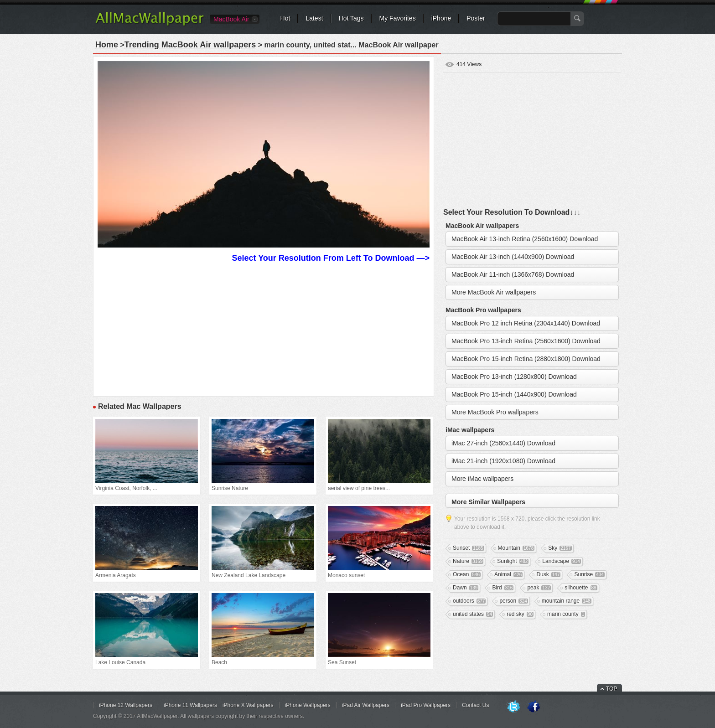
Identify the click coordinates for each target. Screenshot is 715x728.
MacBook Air (231, 19)
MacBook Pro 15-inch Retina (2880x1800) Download (526, 359)
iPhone (441, 18)
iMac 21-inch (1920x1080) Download (503, 461)
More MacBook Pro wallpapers (495, 412)
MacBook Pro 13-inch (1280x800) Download (514, 377)
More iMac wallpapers (482, 479)
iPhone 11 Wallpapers (190, 705)
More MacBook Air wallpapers (494, 292)
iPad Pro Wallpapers (426, 705)
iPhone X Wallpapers (248, 705)
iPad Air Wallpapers (366, 705)
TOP (611, 689)
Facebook (534, 707)
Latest (314, 18)
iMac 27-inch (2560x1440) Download (503, 443)
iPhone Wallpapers (308, 705)
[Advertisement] (264, 328)
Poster (476, 18)
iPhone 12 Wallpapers (126, 705)
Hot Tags (351, 18)
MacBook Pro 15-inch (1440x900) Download (514, 394)
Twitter (513, 707)
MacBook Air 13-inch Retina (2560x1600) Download (525, 239)
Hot (285, 18)
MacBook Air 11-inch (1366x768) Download (513, 274)
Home (107, 45)
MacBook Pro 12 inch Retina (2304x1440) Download (526, 323)
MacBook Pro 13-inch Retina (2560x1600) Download (526, 341)
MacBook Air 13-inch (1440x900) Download (513, 257)
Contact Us (475, 705)
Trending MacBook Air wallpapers (190, 45)
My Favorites (398, 18)
